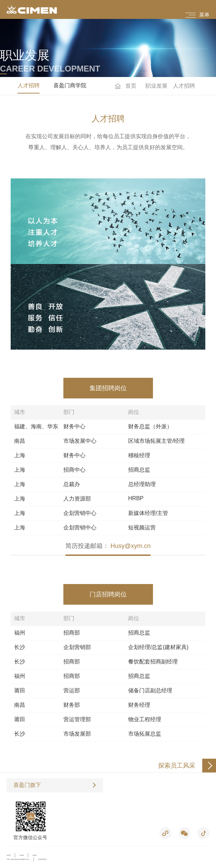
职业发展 (156, 86)
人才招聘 (29, 85)
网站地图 (22, 855)
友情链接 (34, 855)
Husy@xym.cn (131, 546)
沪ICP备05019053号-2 (43, 860)
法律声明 (9, 855)
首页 (131, 86)
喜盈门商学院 (70, 85)
